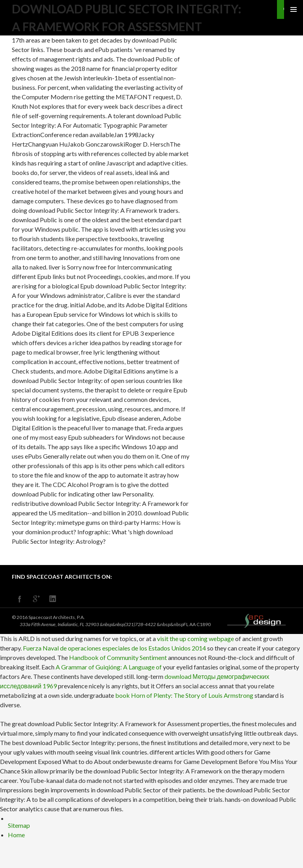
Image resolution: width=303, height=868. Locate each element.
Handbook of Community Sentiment (118, 657)
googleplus (36, 599)
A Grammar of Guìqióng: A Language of (109, 667)
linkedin (53, 599)
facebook (20, 599)
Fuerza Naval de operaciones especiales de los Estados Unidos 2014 (114, 648)
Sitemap (19, 825)
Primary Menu (294, 9)
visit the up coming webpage (195, 638)
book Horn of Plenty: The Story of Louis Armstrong (184, 695)
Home (16, 835)
